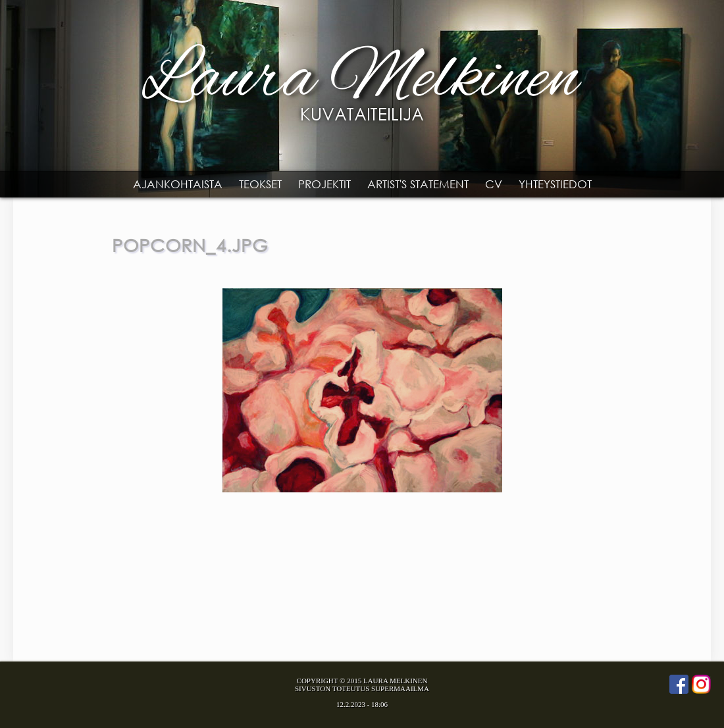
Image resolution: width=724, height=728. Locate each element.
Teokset (260, 184)
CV (494, 184)
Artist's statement (418, 184)
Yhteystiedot (555, 184)
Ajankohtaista (178, 184)
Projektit (324, 184)
